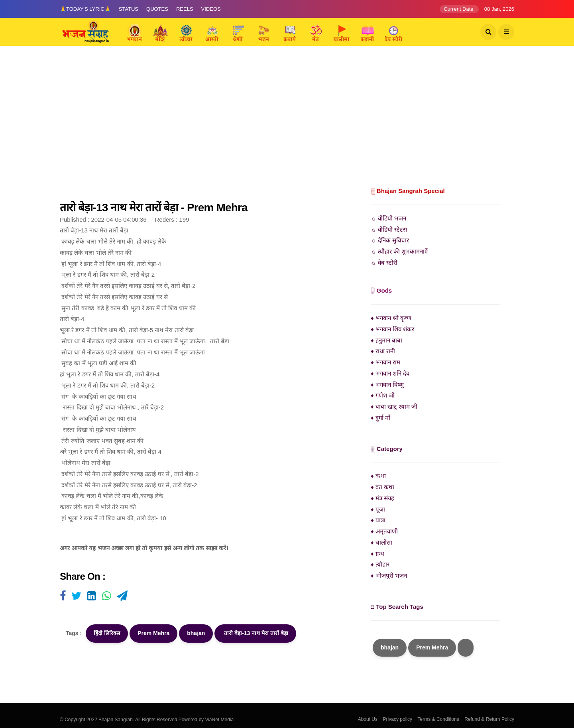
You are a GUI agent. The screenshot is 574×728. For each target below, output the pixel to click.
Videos (211, 9)
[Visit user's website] (63, 596)
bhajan (196, 633)
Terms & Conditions (438, 719)
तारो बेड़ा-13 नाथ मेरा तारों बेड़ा (255, 633)
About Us (368, 719)
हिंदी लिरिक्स (107, 633)
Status (129, 9)
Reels (185, 9)
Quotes (157, 9)
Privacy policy (398, 719)
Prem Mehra (153, 633)
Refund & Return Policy (489, 719)
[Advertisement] (287, 126)
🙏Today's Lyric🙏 (85, 9)
